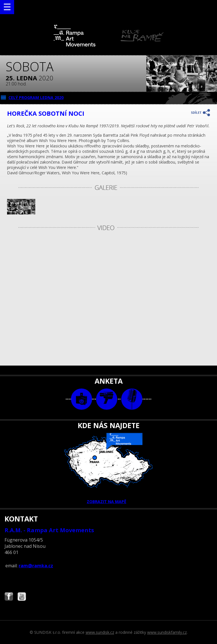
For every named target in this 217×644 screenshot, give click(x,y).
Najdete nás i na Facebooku (9, 597)
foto (82, 399)
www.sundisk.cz (100, 632)
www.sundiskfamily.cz (167, 632)
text (132, 399)
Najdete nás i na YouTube (22, 597)
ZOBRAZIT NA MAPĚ (108, 469)
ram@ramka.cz (36, 566)
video (107, 399)
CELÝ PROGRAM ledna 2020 (36, 97)
